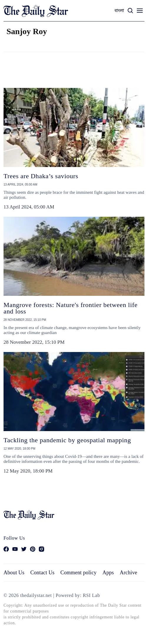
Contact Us (42, 573)
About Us (14, 573)
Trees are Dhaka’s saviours (41, 176)
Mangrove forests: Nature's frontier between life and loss (70, 308)
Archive (128, 573)
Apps (108, 573)
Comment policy (78, 573)
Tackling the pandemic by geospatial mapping (67, 440)
